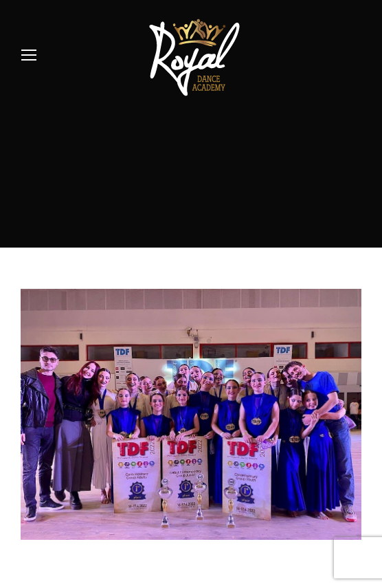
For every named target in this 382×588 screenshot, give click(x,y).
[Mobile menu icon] (29, 55)
